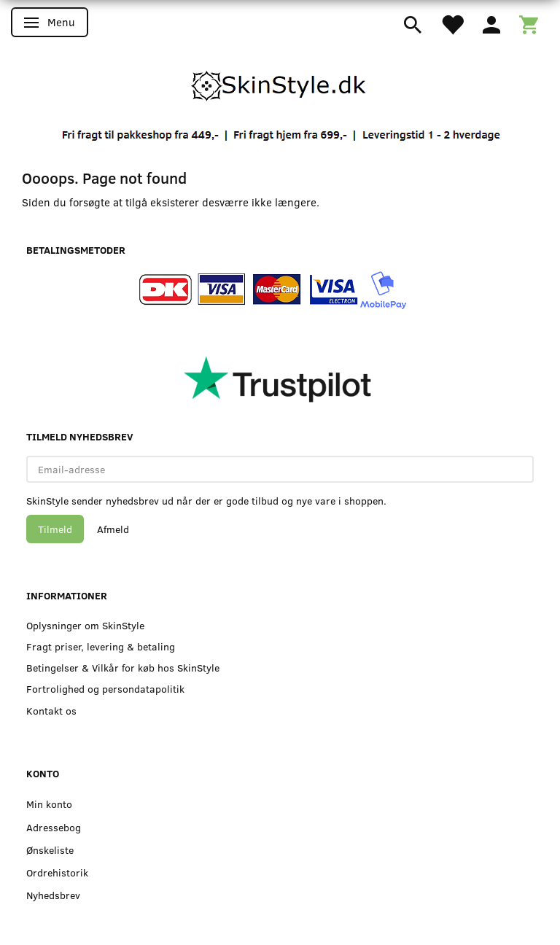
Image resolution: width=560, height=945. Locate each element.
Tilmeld (55, 529)
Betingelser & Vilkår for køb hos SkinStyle (123, 668)
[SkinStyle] (280, 83)
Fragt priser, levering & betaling (101, 646)
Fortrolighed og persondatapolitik (105, 689)
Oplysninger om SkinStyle (85, 625)
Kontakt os (51, 711)
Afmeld (113, 529)
